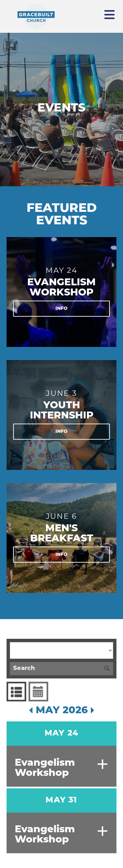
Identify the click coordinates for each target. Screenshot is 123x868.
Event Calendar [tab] (38, 692)
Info (61, 308)
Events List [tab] (16, 692)
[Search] (55, 669)
